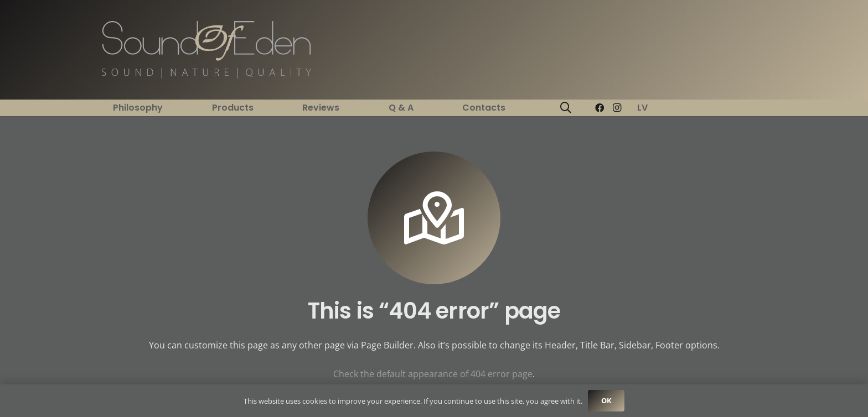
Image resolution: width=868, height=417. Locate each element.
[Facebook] (600, 108)
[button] (566, 108)
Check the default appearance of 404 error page (433, 374)
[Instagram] (617, 108)
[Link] (206, 50)
